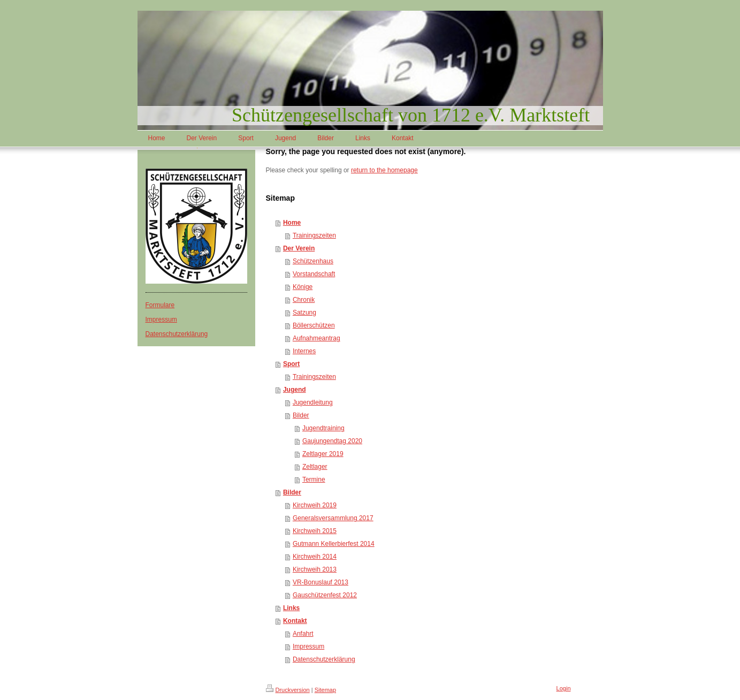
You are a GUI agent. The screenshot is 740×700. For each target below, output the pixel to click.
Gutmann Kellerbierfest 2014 (334, 544)
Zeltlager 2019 (323, 454)
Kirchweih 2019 (315, 505)
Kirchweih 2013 (315, 569)
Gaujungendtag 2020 (332, 441)
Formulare (160, 305)
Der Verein (299, 248)
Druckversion (288, 690)
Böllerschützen (314, 325)
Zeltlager (315, 467)
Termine (314, 480)
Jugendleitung (313, 402)
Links (291, 608)
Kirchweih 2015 (315, 531)
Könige (303, 287)
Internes (304, 351)
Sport (291, 364)
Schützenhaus (313, 261)
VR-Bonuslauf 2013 (321, 582)
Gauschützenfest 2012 (325, 595)
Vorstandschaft (314, 274)
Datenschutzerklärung (177, 334)
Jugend (295, 390)
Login (564, 688)
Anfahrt (303, 634)
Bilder (301, 415)
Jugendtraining (323, 428)
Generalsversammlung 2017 (333, 518)
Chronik (304, 300)
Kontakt (295, 621)
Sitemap (325, 690)
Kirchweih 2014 (315, 557)
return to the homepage (384, 170)
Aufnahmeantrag (316, 338)
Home (292, 223)
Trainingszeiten (314, 235)
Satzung (304, 313)
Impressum (161, 319)
